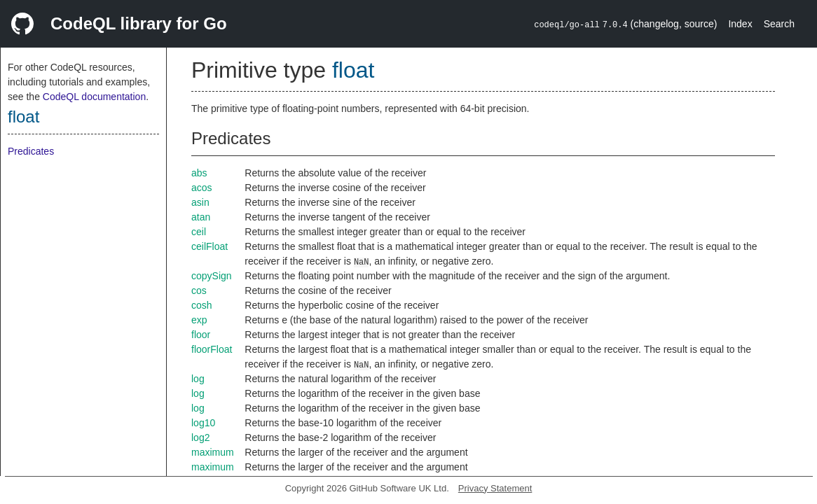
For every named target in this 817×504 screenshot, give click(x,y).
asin (200, 202)
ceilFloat (210, 246)
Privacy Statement (495, 488)
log (198, 379)
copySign (212, 276)
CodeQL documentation (94, 97)
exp (199, 320)
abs (199, 173)
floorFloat (212, 349)
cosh (202, 305)
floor (201, 335)
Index (740, 24)
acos (202, 188)
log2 (200, 437)
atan (201, 217)
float (23, 117)
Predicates (31, 151)
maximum (213, 452)
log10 (203, 423)
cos (199, 290)
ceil (199, 232)
